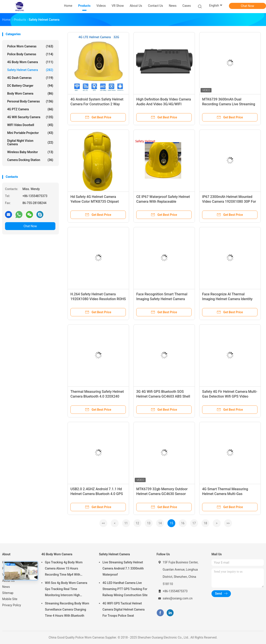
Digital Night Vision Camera (30, 142)
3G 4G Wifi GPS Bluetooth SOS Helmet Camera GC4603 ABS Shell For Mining (163, 396)
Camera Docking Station (30, 160)
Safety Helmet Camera (30, 70)
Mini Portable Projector (30, 133)
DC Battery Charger (30, 86)
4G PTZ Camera (30, 109)
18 (205, 523)
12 (137, 523)
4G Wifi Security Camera (30, 117)
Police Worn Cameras (30, 46)
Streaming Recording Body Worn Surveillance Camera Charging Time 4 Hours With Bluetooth (67, 609)
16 (183, 523)
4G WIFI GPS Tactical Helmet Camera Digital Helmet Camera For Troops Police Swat (124, 609)
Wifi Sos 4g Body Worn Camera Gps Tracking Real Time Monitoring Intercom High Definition (66, 590)
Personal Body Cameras (30, 101)
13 (149, 523)
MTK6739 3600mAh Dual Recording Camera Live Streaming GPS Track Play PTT (229, 104)
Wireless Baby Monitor (30, 152)
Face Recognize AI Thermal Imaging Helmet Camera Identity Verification (227, 299)
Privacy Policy (12, 605)
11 (126, 523)
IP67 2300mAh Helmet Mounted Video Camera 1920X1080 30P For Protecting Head (229, 202)
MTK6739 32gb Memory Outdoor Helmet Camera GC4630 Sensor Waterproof (162, 494)
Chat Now (248, 6)
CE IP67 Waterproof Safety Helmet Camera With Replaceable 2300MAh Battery (163, 202)
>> (228, 523)
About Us (8, 581)
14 (160, 523)
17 (194, 523)
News (6, 587)
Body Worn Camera (30, 93)
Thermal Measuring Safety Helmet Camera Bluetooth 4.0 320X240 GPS (97, 396)
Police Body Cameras (30, 54)
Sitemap (8, 593)
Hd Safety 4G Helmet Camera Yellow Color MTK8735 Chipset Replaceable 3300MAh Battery (95, 202)
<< (103, 523)
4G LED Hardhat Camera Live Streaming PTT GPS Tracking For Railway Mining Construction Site (125, 589)
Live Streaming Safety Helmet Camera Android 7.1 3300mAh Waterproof (123, 568)
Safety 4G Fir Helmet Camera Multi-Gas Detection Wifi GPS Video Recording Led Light (230, 396)
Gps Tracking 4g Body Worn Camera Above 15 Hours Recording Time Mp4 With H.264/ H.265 (64, 569)
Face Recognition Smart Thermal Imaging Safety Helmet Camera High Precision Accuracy (162, 299)
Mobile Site (10, 599)
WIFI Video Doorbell (30, 125)
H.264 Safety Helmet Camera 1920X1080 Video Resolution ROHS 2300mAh (98, 299)
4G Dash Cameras (30, 78)
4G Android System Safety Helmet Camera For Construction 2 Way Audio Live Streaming (97, 104)
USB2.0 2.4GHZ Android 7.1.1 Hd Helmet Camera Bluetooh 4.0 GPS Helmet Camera (97, 494)
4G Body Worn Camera (30, 62)
